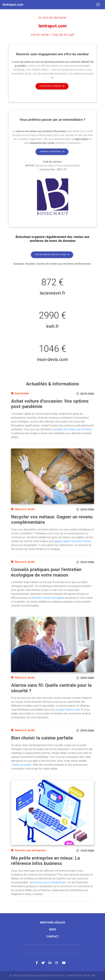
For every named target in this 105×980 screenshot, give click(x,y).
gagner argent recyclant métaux (73, 541)
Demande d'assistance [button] (52, 152)
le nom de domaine (52, 18)
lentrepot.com (53, 26)
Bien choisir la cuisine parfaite (42, 738)
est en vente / (53, 35)
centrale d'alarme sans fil (69, 710)
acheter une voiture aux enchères (73, 429)
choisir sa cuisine (22, 765)
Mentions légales (52, 922)
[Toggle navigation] (98, 5)
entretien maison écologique (48, 598)
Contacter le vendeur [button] (52, 86)
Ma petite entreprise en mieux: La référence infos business (45, 861)
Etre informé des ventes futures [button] (52, 254)
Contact (53, 937)
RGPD (53, 930)
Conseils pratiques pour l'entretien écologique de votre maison (46, 572)
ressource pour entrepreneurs (49, 882)
